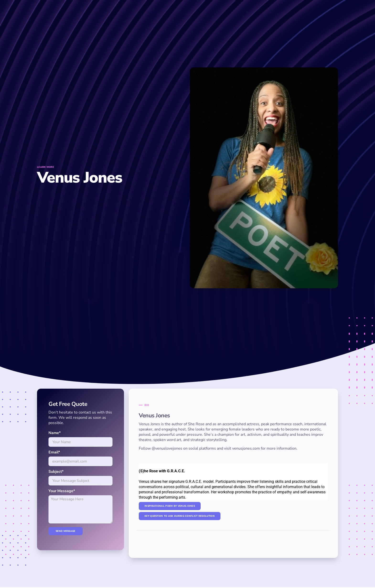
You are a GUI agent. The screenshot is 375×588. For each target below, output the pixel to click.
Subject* (56, 472)
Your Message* (62, 491)
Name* (55, 433)
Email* (54, 452)
